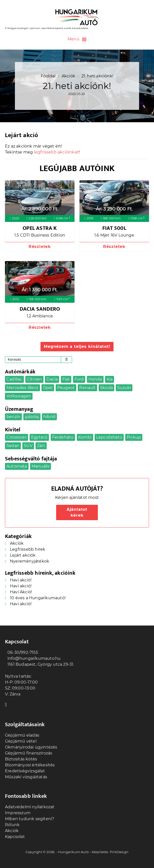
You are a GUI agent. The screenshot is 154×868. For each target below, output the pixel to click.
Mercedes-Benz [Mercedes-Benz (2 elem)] (22, 388)
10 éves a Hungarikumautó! (38, 598)
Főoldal (48, 76)
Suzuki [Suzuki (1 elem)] (124, 388)
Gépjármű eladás (22, 735)
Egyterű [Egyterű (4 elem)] (39, 437)
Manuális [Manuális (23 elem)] (41, 466)
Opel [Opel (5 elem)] (48, 388)
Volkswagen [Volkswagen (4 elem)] (19, 396)
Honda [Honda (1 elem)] (95, 379)
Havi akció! (21, 580)
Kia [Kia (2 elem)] (110, 379)
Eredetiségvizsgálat (25, 771)
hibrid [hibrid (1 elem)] (49, 417)
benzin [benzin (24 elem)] (13, 417)
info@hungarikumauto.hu (33, 658)
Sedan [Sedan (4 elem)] (13, 446)
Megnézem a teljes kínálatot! (77, 346)
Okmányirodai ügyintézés (31, 747)
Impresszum (18, 813)
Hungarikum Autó (73, 852)
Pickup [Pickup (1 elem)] (134, 437)
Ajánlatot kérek (77, 512)
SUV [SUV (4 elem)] (28, 446)
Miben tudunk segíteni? (30, 819)
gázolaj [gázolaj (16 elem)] (32, 417)
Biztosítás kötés (21, 759)
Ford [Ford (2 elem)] (79, 379)
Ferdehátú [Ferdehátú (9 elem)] (63, 437)
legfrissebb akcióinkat (56, 152)
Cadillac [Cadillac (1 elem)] (14, 379)
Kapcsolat (15, 837)
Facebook (7, 704)
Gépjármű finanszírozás (29, 753)
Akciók (68, 76)
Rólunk (12, 825)
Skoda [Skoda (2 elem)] (106, 388)
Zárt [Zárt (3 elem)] (41, 446)
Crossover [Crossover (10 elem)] (17, 437)
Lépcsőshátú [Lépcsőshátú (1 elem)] (109, 437)
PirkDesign (119, 852)
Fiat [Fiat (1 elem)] (66, 379)
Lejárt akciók (23, 555)
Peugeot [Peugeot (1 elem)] (66, 388)
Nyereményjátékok (30, 561)
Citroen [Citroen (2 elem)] (34, 379)
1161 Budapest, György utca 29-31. (40, 664)
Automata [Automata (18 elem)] (17, 466)
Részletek (40, 247)
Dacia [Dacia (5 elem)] (52, 379)
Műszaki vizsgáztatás (26, 777)
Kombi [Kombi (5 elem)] (85, 437)
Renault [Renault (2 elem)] (87, 388)
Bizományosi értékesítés (30, 765)
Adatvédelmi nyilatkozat (30, 807)
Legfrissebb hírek (28, 549)
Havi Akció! (21, 592)
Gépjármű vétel (21, 741)
